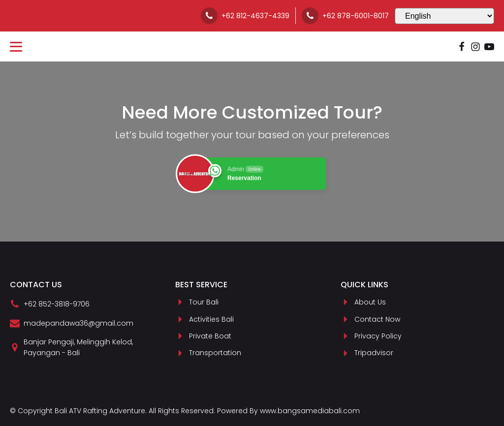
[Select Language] (444, 16)
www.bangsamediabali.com (310, 411)
